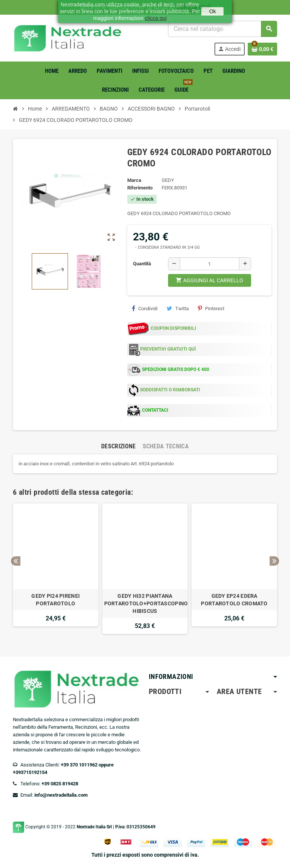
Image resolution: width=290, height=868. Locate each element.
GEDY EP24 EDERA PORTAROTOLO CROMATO (234, 600)
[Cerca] (222, 29)
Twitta (178, 308)
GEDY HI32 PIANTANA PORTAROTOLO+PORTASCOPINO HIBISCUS (145, 603)
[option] (56, 569)
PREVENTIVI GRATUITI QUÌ (168, 349)
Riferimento (140, 188)
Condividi (145, 308)
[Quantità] (210, 264)
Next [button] (274, 561)
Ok (213, 11)
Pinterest (211, 308)
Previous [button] (16, 561)
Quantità (142, 264)
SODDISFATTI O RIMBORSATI (170, 390)
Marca (134, 180)
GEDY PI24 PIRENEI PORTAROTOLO (56, 600)
